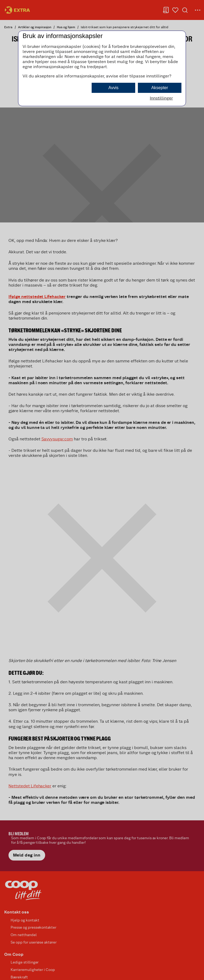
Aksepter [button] (160, 88)
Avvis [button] (113, 88)
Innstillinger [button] (161, 98)
